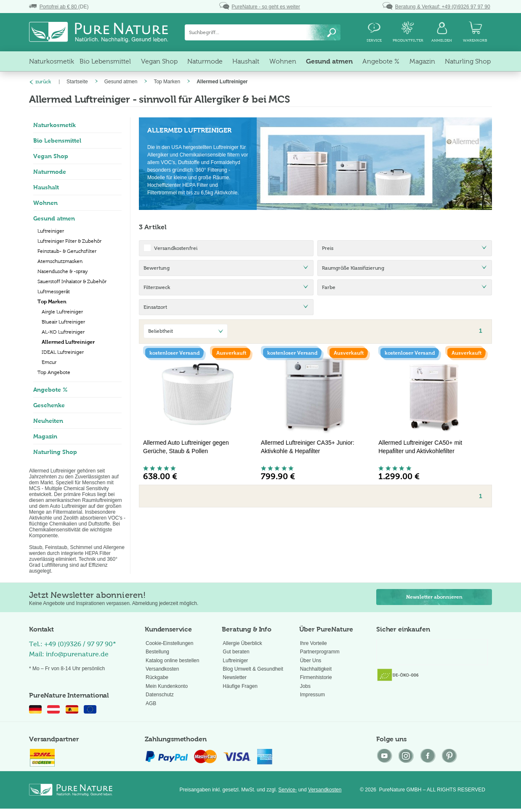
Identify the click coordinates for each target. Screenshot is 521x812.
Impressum (312, 695)
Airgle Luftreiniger (62, 312)
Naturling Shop (55, 452)
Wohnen (45, 203)
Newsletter (235, 677)
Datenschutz (160, 695)
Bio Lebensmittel (57, 141)
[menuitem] (263, 32)
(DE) (59, 7)
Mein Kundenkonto (167, 686)
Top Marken (52, 302)
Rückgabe (157, 677)
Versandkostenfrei (176, 248)
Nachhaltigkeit (316, 669)
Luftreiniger (51, 231)
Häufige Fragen (240, 686)
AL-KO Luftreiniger (63, 332)
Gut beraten (236, 652)
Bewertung (157, 268)
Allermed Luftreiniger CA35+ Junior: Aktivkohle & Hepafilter (308, 447)
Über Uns (311, 661)
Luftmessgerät (54, 292)
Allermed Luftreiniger (68, 342)
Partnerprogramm (320, 652)
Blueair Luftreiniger (63, 322)
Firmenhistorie (316, 677)
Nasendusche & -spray (62, 271)
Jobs (305, 686)
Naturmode (50, 172)
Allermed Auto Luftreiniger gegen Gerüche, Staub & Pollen (186, 447)
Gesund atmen (54, 218)
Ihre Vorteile (314, 643)
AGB (151, 703)
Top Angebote (54, 372)
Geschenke (49, 405)
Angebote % (51, 390)
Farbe (329, 287)
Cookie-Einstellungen (169, 643)
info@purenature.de (77, 654)
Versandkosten (162, 669)
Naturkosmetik (54, 125)
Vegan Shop (51, 156)
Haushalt (46, 187)
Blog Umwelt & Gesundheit (253, 669)
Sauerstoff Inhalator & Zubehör (72, 281)
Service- (287, 790)
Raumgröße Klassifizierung (353, 268)
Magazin (45, 436)
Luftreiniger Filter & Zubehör (69, 241)
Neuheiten (48, 421)
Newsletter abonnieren (434, 597)
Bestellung (157, 652)
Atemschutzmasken (60, 261)
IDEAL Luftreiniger (63, 352)
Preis (328, 248)
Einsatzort (155, 307)
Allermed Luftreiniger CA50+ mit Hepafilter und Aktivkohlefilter (420, 447)
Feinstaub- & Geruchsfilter (67, 251)
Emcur (49, 362)
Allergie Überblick (242, 643)
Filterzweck (157, 287)
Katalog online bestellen (172, 661)
